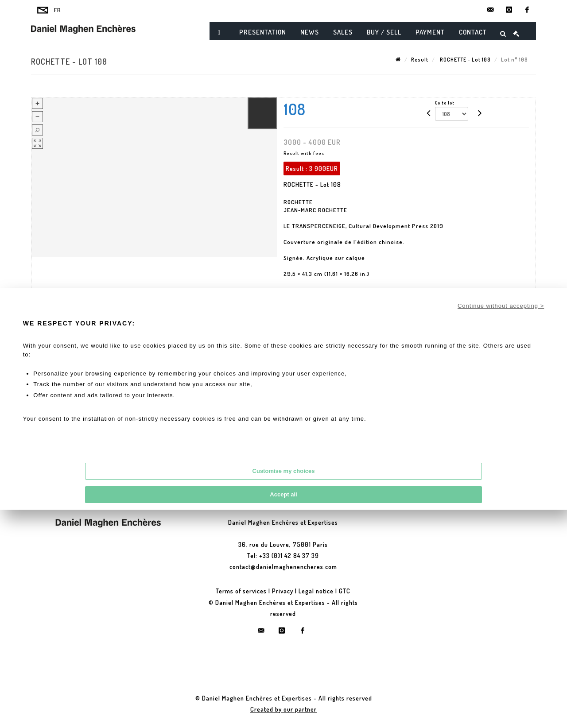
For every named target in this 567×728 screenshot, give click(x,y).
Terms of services (241, 591)
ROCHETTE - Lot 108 (465, 60)
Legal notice (316, 591)
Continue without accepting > (501, 306)
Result (420, 60)
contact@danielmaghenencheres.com (283, 567)
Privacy (283, 591)
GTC (345, 591)
